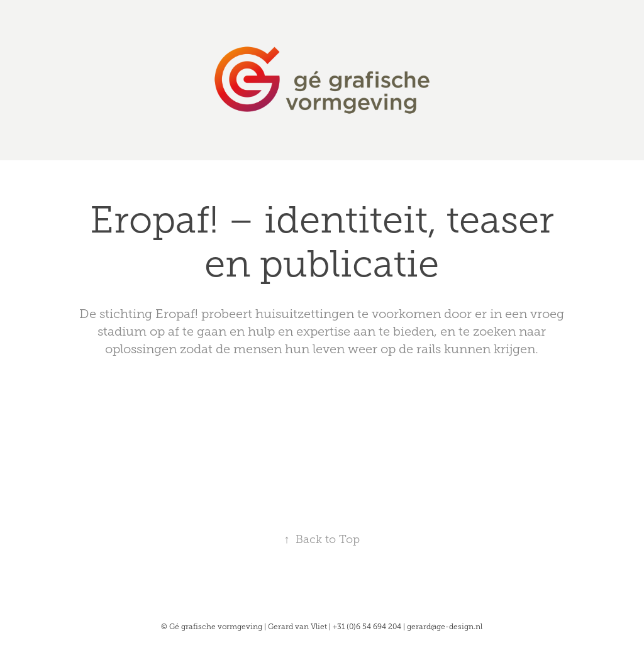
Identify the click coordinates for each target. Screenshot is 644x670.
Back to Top (322, 539)
